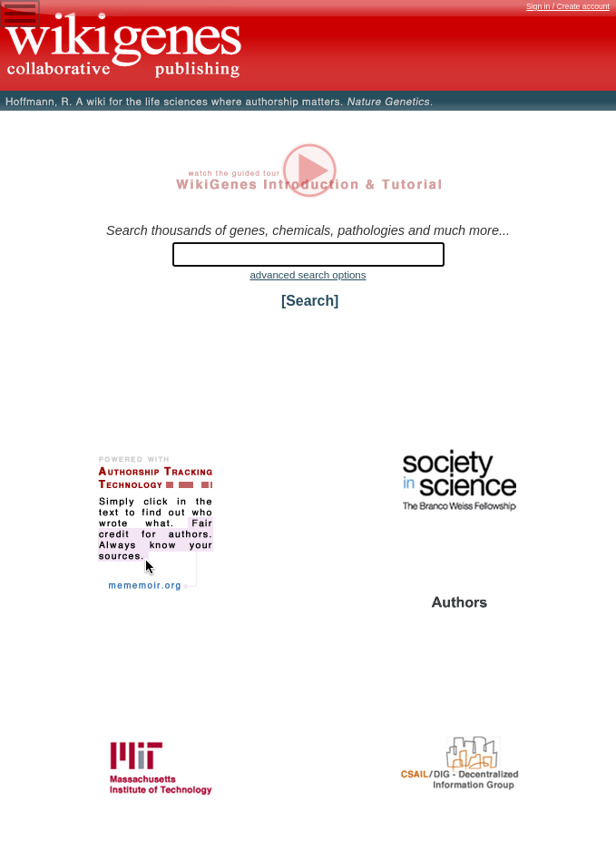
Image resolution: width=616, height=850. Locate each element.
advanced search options (308, 275)
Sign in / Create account (568, 6)
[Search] (310, 301)
